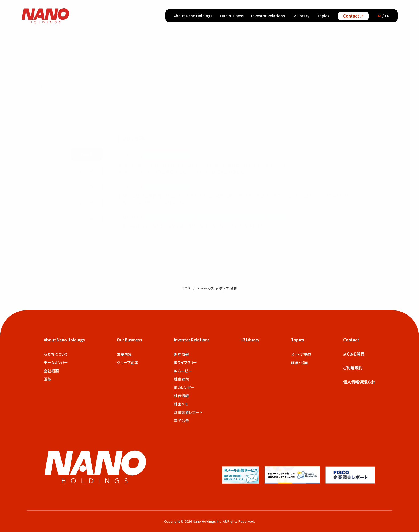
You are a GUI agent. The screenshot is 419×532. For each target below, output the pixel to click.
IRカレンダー (184, 387)
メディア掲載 (301, 354)
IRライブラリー (185, 362)
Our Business (232, 16)
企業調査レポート (188, 412)
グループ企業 (127, 362)
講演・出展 (299, 362)
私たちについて (56, 354)
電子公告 (181, 420)
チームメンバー (56, 362)
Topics (323, 16)
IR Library (301, 16)
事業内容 (124, 354)
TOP (186, 289)
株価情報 (181, 396)
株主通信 (181, 379)
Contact (353, 16)
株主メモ (181, 404)
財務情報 (181, 354)
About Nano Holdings (193, 16)
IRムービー (183, 371)
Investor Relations (268, 16)
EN (387, 16)
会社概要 (51, 371)
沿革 (48, 379)
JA (379, 16)
